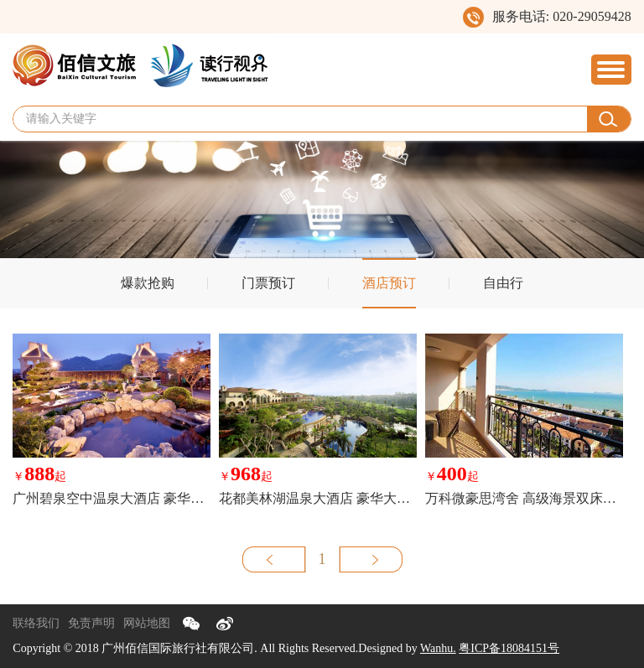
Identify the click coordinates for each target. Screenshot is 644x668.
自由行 (503, 283)
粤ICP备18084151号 (509, 648)
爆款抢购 (148, 283)
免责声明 (91, 623)
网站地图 (147, 623)
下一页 (371, 559)
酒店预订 (389, 283)
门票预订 (268, 283)
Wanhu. (438, 648)
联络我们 (36, 623)
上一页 (274, 559)
